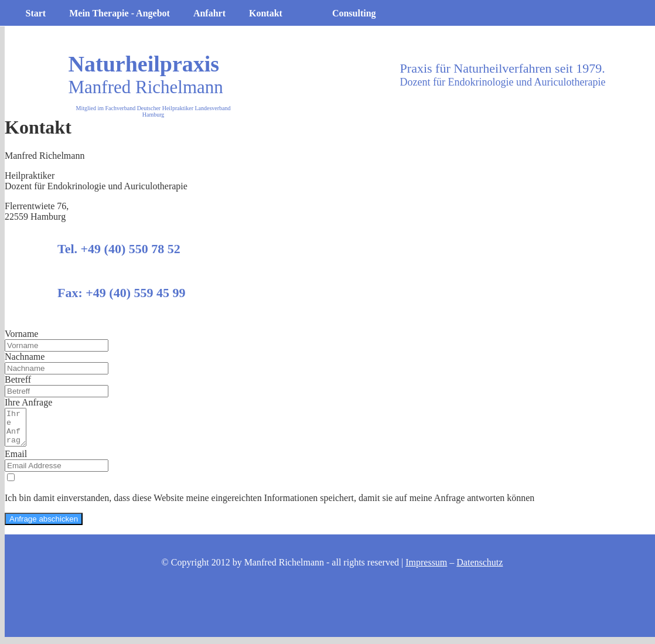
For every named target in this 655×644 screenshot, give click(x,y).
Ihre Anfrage (28, 402)
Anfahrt (209, 13)
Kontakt (266, 13)
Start (36, 13)
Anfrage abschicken (44, 526)
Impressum (426, 569)
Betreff (18, 379)
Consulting (354, 13)
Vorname (21, 334)
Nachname (25, 357)
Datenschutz (480, 569)
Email (16, 461)
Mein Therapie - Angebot (120, 13)
